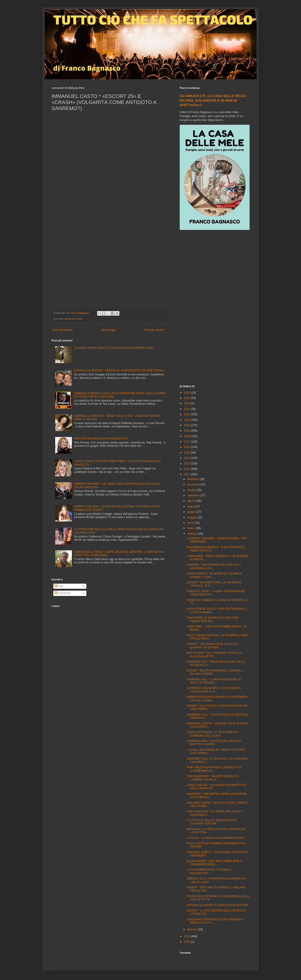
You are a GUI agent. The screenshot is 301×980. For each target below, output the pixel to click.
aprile (191, 523)
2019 (187, 431)
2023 (187, 409)
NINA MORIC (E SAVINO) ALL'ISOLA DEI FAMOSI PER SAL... (212, 619)
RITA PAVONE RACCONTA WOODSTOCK (101, 439)
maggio (192, 517)
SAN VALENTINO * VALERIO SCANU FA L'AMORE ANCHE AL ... (212, 778)
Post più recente (63, 330)
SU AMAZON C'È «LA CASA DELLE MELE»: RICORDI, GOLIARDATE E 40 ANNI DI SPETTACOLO (213, 100)
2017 (187, 442)
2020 (187, 425)
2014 (187, 458)
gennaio (193, 929)
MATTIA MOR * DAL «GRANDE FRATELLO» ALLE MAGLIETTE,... (215, 654)
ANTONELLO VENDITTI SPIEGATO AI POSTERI (217, 905)
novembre (194, 485)
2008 (187, 942)
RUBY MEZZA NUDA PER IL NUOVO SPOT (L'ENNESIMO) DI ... (214, 769)
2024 (187, 403)
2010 (187, 936)
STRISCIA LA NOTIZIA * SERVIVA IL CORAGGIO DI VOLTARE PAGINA (119, 371)
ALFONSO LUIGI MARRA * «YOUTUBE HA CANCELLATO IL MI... (214, 690)
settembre (194, 495)
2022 (187, 414)
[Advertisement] (215, 308)
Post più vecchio (154, 330)
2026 (187, 393)
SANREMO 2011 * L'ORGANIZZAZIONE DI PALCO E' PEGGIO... (214, 681)
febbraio (193, 534)
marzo (191, 528)
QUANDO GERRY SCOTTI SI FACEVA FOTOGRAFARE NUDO (114, 348)
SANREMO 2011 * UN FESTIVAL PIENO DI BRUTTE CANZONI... (214, 743)
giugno (192, 512)
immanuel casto (74, 319)
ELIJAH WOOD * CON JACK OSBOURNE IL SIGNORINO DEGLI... (214, 863)
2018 (187, 436)
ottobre (192, 490)
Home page (108, 330)
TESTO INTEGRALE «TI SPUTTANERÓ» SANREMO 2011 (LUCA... (212, 734)
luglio (191, 506)
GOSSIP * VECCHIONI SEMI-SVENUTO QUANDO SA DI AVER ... (212, 646)
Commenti (62, 593)
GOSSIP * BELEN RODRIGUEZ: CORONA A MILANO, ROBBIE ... (215, 672)
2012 (187, 469)
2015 (187, 453)
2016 (187, 447)
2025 (187, 398)
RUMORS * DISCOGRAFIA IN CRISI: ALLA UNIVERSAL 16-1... (213, 566)
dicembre (193, 479)
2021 (187, 420)
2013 (187, 464)
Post (59, 586)
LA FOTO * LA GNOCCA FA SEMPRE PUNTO (215, 838)
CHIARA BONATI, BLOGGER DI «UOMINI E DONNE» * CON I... (214, 575)
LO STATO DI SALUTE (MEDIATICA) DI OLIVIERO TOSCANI (211, 822)
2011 (187, 474)
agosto (192, 501)
